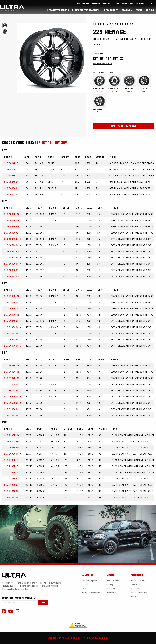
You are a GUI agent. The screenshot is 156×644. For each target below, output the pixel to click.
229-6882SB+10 (13, 258)
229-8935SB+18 (13, 397)
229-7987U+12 (12, 315)
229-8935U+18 (12, 366)
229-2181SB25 (12, 491)
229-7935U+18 (12, 296)
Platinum (85, 585)
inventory (140, 6)
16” (44, 143)
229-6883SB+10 (13, 264)
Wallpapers (111, 589)
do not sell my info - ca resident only (90, 638)
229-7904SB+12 (13, 321)
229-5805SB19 (12, 188)
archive (150, 13)
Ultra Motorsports (89, 581)
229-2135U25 (11, 466)
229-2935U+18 (12, 435)
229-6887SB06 (12, 276)
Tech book (136, 585)
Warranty (135, 589)
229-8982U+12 (12, 372)
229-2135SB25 (12, 485)
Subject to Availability (91, 592)
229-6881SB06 (12, 251)
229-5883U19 (11, 176)
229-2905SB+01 (13, 441)
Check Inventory (138, 581)
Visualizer (96, 6)
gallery (106, 6)
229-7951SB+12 (13, 333)
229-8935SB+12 (13, 391)
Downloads (111, 592)
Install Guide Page (139, 592)
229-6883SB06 (12, 270)
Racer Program (83, 6)
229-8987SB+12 (13, 415)
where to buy (127, 6)
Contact (150, 6)
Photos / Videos (113, 581)
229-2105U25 (11, 460)
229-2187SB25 (12, 497)
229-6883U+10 (12, 227)
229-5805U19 (11, 169)
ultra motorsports (57, 13)
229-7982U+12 (12, 309)
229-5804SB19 (12, 182)
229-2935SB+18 (13, 454)
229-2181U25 (11, 473)
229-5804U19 (11, 163)
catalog (116, 6)
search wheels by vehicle (124, 126)
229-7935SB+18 (13, 327)
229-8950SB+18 (13, 403)
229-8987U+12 (12, 378)
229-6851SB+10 (13, 245)
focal (139, 13)
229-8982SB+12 (13, 409)
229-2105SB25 (12, 479)
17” (51, 143)
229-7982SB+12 (13, 340)
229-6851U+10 (12, 220)
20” (64, 143)
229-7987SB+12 (13, 346)
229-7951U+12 (12, 302)
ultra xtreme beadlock (86, 13)
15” (38, 143)
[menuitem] (83, 6)
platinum (127, 13)
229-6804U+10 (12, 214)
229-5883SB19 (12, 194)
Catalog (110, 585)
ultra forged (110, 13)
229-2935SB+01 (13, 448)
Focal (84, 589)
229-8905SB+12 (13, 384)
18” (57, 143)
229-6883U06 (11, 233)
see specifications (102, 64)
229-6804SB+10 (13, 239)
